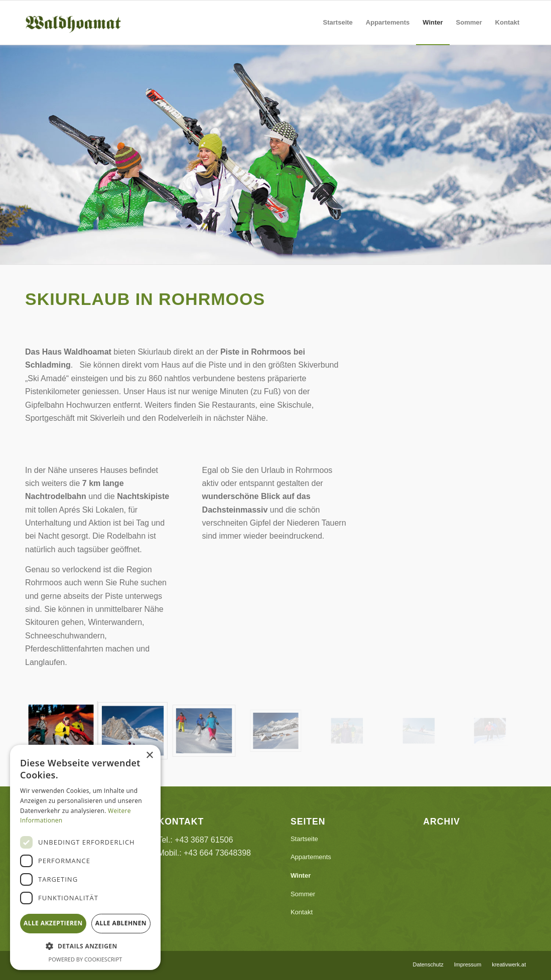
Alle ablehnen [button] (121, 923)
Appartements (311, 857)
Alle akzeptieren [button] (53, 923)
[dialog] (85, 857)
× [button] (149, 756)
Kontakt (302, 912)
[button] (85, 946)
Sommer (303, 894)
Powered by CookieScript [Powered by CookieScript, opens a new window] (86, 959)
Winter (301, 875)
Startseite (304, 839)
